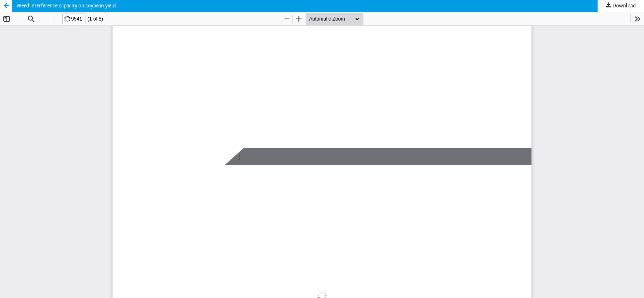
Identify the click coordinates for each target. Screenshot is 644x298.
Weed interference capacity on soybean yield (66, 6)
